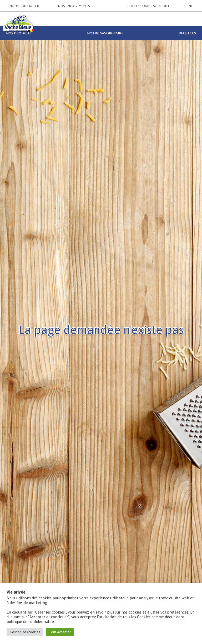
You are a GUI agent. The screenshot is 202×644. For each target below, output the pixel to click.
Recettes (187, 33)
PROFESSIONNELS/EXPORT (149, 6)
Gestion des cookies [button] (25, 632)
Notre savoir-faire (105, 33)
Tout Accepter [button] (60, 632)
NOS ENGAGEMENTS (74, 6)
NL (191, 6)
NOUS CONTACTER (24, 6)
